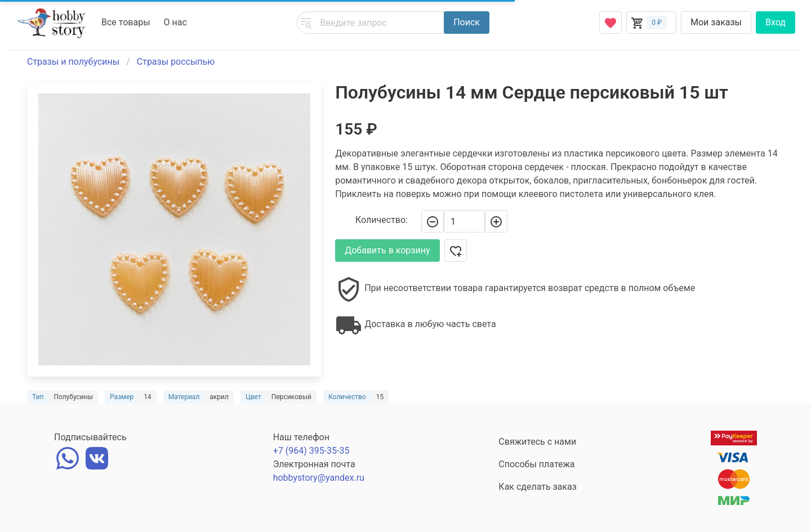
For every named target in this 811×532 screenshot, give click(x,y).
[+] (496, 221)
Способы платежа (536, 464)
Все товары (126, 22)
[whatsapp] (68, 457)
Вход (776, 22)
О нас (175, 22)
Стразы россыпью (176, 62)
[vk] (97, 457)
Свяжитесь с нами (537, 442)
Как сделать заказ (538, 487)
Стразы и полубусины (73, 62)
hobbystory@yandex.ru (319, 478)
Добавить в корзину (387, 250)
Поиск (467, 22)
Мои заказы (716, 22)
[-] (433, 221)
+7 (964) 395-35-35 (311, 451)
